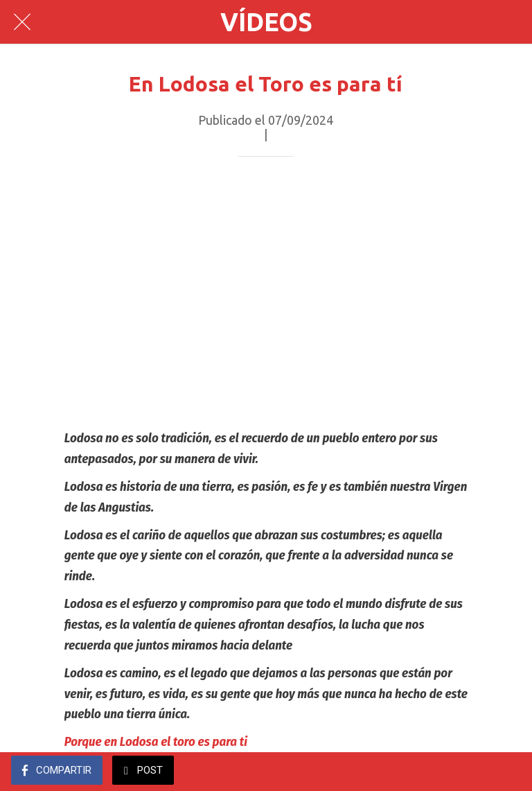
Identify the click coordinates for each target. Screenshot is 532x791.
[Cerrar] (22, 22)
